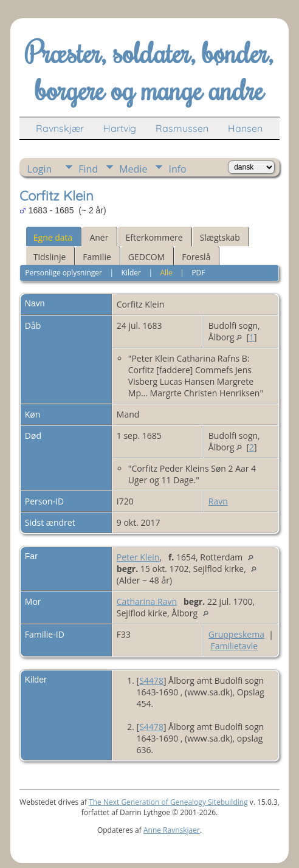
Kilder (131, 273)
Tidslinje (50, 257)
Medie (133, 169)
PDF (198, 273)
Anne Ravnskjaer (172, 830)
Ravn (218, 501)
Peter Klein (138, 557)
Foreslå (196, 257)
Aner (99, 237)
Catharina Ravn (147, 601)
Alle (166, 273)
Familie (97, 257)
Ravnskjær (60, 128)
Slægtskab (220, 237)
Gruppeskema (236, 634)
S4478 (151, 680)
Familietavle (234, 646)
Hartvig (120, 128)
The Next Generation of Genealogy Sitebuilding (168, 802)
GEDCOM (146, 257)
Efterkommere (154, 237)
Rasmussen (182, 128)
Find (88, 169)
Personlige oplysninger (64, 273)
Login (40, 169)
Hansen (245, 128)
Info (177, 169)
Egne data (53, 237)
